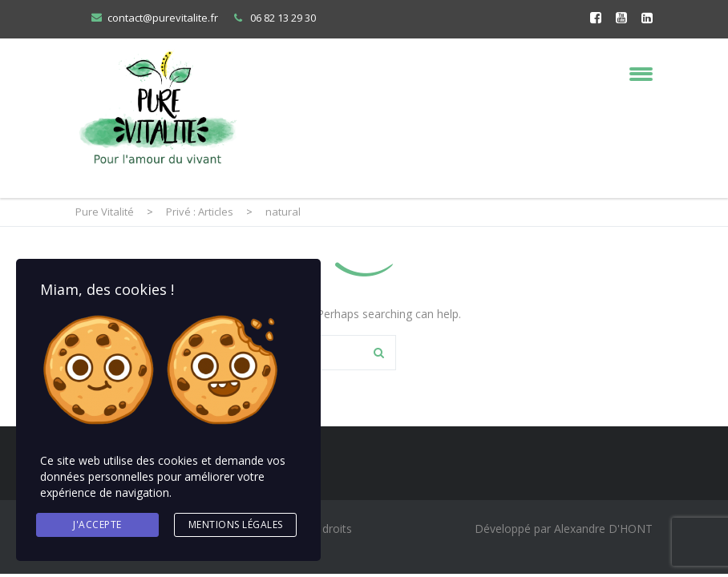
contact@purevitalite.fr (163, 18)
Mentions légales (236, 525)
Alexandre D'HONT (603, 529)
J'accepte (97, 525)
